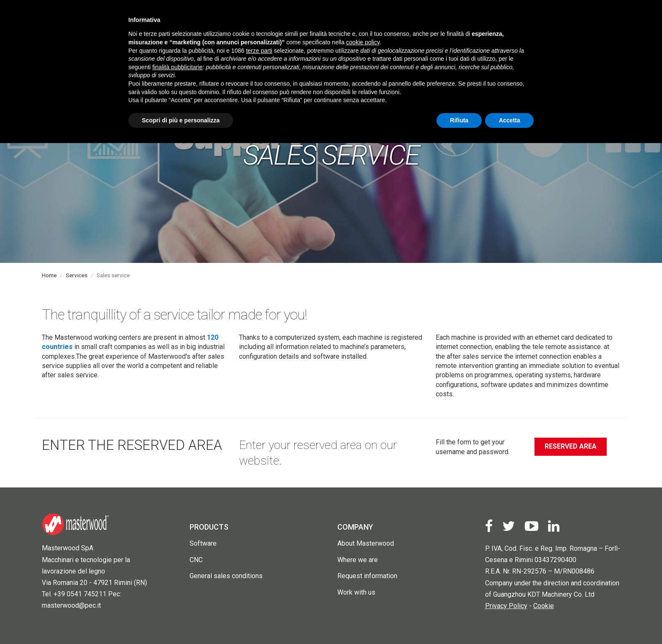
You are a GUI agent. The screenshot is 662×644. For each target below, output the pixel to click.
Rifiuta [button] (459, 120)
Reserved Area (571, 446)
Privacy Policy (506, 606)
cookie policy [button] (363, 42)
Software (203, 543)
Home (49, 275)
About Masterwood (366, 543)
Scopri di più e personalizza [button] (181, 120)
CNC (196, 560)
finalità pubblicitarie (178, 67)
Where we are (358, 560)
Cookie (544, 606)
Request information (367, 576)
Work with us (356, 592)
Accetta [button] (509, 120)
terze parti (259, 51)
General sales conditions (226, 576)
